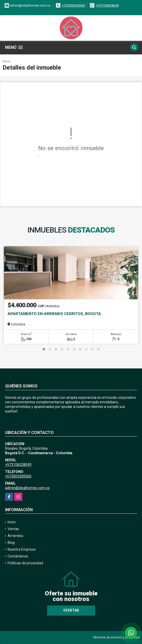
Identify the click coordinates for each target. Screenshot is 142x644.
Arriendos (15, 536)
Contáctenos (18, 556)
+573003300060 (73, 5)
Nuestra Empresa (22, 549)
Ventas (13, 529)
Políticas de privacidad (25, 563)
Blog (11, 543)
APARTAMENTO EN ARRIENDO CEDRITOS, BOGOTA (54, 314)
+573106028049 (107, 5)
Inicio (6, 61)
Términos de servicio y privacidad (116, 637)
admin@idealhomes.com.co (27, 488)
